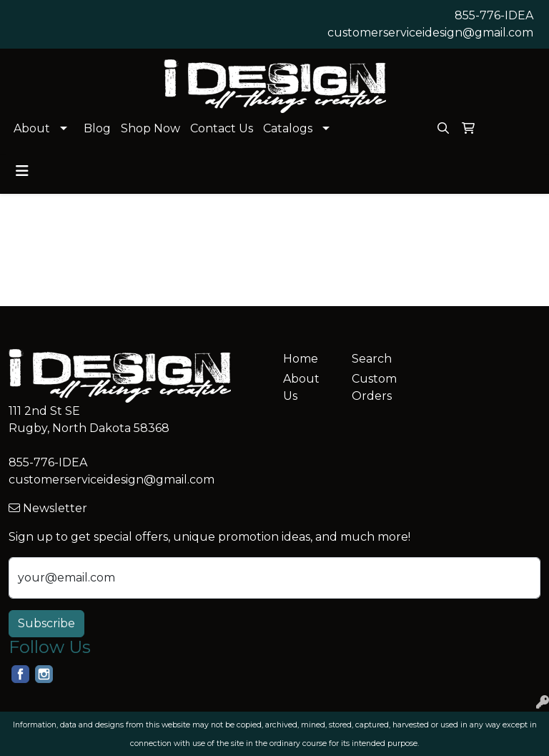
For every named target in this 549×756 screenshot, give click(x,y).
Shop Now (150, 128)
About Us (301, 387)
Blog (97, 128)
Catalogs (288, 128)
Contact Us (222, 128)
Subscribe (46, 623)
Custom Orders (374, 387)
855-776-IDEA (494, 15)
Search (372, 359)
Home (301, 359)
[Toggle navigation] (22, 171)
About (32, 128)
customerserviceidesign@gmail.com (430, 33)
